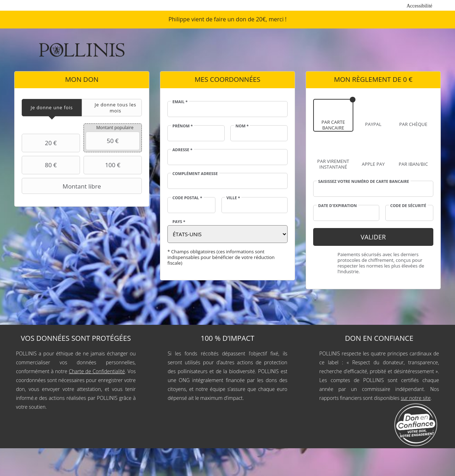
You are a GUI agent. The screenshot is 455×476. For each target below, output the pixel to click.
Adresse (182, 150)
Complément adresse (195, 174)
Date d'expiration (338, 206)
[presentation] (52, 108)
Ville (233, 198)
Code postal (187, 198)
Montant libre (62, 186)
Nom (242, 126)
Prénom (183, 126)
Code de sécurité (408, 206)
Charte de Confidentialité (97, 371)
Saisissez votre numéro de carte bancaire (364, 181)
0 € (408, 80)
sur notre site (416, 398)
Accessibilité (419, 6)
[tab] (52, 108)
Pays (179, 222)
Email (180, 102)
